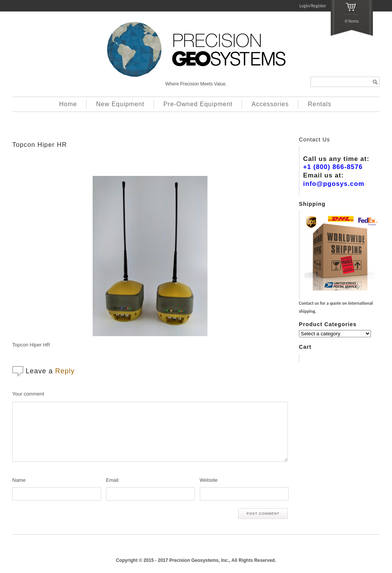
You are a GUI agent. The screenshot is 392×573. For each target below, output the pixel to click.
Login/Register (313, 6)
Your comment (28, 394)
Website (209, 480)
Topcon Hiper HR (40, 145)
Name (19, 480)
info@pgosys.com (334, 184)
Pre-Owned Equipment (198, 104)
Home (68, 104)
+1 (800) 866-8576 (333, 167)
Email (112, 480)
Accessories (270, 104)
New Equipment (120, 104)
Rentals (319, 104)
